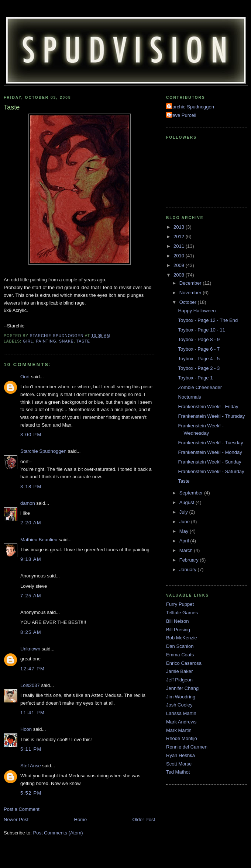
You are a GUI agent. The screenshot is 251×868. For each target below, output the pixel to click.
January (189, 570)
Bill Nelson (177, 621)
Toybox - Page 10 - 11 (201, 330)
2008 (180, 275)
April (185, 541)
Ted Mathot (178, 772)
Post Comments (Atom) (58, 833)
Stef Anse (31, 766)
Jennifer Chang (182, 688)
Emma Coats (180, 655)
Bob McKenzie (182, 638)
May (185, 531)
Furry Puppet (180, 604)
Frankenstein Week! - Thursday (211, 416)
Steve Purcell (182, 115)
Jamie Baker (179, 671)
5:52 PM (31, 793)
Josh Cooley (179, 705)
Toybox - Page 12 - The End (208, 320)
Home (81, 820)
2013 (180, 227)
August (188, 502)
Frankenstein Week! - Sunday (209, 462)
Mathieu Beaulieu (39, 540)
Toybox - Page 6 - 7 (199, 349)
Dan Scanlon (180, 646)
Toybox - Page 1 (195, 378)
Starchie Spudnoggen (43, 451)
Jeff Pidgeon (179, 680)
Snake (66, 341)
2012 (180, 237)
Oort (25, 377)
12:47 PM (32, 669)
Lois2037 (30, 685)
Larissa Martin (181, 713)
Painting (46, 341)
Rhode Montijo (182, 738)
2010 (180, 256)
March (187, 550)
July (184, 512)
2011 (180, 246)
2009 (180, 265)
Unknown (30, 649)
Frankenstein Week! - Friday (208, 407)
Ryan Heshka (180, 755)
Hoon (26, 729)
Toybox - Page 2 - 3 (199, 368)
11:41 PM (32, 713)
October (189, 302)
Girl (28, 341)
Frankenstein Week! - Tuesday (210, 443)
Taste (83, 341)
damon (28, 503)
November (191, 293)
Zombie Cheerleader (200, 387)
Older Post (144, 820)
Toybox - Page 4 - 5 (199, 359)
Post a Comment (22, 809)
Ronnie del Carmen (187, 747)
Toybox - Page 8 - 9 (199, 339)
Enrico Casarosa (184, 663)
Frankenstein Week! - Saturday (211, 471)
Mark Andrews (181, 722)
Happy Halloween (197, 311)
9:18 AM (31, 559)
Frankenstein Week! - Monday (210, 452)
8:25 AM (31, 632)
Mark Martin (179, 730)
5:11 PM (31, 749)
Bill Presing (178, 630)
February (190, 560)
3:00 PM (31, 435)
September (192, 493)
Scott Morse (179, 764)
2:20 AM (31, 523)
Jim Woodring (181, 697)
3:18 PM (31, 487)
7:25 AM (31, 596)
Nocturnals (189, 397)
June (185, 522)
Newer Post (16, 820)
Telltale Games (182, 613)
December (191, 283)
